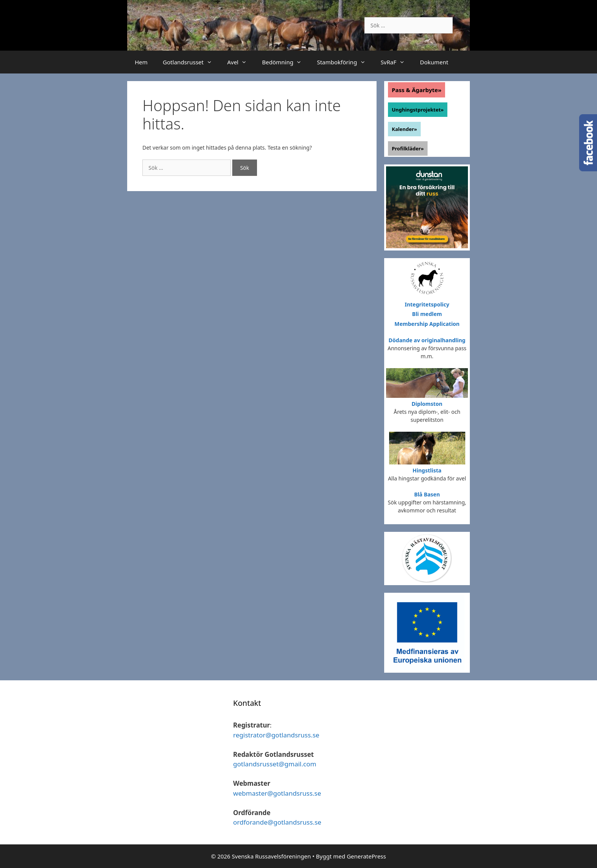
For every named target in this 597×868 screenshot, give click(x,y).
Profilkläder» (408, 148)
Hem (141, 62)
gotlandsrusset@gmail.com (275, 764)
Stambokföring (345, 62)
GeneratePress (366, 856)
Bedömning (286, 62)
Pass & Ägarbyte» (417, 90)
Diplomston (427, 404)
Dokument (434, 62)
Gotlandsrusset (191, 62)
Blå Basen (427, 494)
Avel (241, 62)
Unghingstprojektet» (418, 110)
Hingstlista (427, 470)
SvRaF (397, 62)
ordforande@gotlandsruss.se (277, 822)
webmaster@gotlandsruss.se (277, 793)
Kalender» (404, 129)
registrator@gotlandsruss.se (276, 735)
